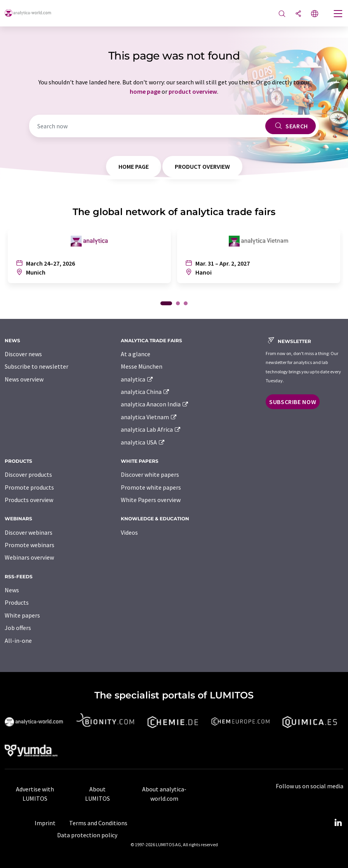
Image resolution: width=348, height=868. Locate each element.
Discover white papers (150, 474)
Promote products (29, 487)
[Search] (282, 14)
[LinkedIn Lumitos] (338, 823)
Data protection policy (87, 835)
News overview (24, 379)
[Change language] (315, 14)
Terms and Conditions (98, 823)
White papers (22, 615)
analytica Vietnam (149, 417)
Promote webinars (30, 545)
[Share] (298, 14)
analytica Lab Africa (151, 429)
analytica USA (143, 442)
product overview (193, 91)
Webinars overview (29, 557)
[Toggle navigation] (338, 14)
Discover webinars (29, 532)
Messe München (142, 366)
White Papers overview (151, 500)
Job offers (18, 628)
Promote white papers (151, 487)
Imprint (45, 823)
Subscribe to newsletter (37, 366)
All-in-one (18, 640)
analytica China (145, 392)
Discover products (28, 474)
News (12, 590)
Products (17, 602)
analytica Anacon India (155, 404)
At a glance (136, 354)
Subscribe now (293, 402)
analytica (137, 379)
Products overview (29, 500)
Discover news (23, 354)
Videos (129, 532)
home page (145, 91)
